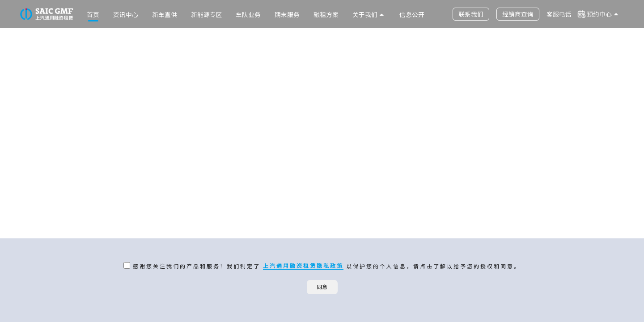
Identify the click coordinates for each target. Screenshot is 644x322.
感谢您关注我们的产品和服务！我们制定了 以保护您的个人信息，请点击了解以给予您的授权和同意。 (325, 266)
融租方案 (326, 14)
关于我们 (365, 14)
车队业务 (248, 14)
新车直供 (165, 14)
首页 (93, 14)
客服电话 (559, 14)
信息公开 (412, 14)
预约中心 (599, 14)
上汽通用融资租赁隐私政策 (303, 265)
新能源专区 (207, 14)
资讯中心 (126, 14)
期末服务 (287, 14)
